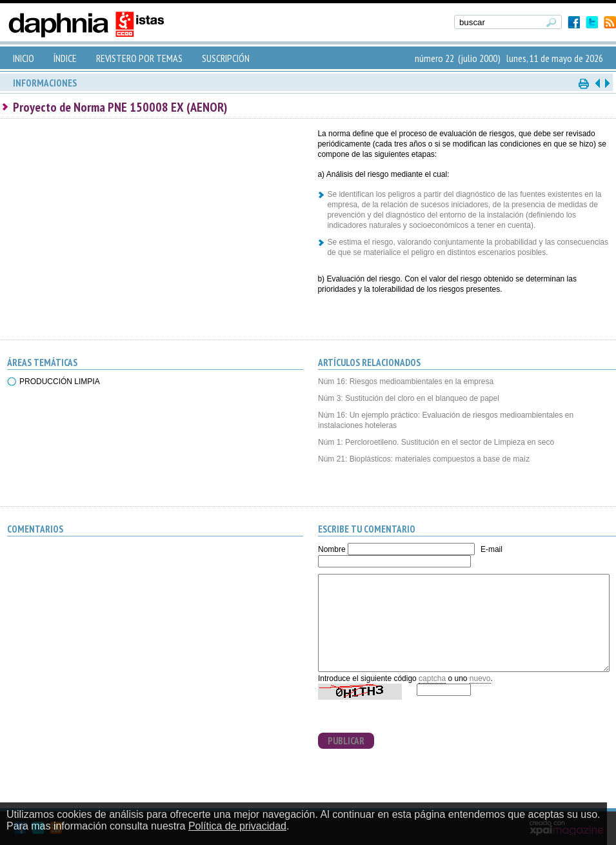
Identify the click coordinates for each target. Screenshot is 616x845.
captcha (432, 678)
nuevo (480, 678)
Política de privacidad (237, 826)
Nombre (332, 549)
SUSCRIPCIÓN (226, 58)
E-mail (492, 549)
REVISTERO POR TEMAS (139, 58)
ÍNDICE (65, 58)
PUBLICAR (346, 741)
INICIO (24, 58)
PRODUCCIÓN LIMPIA (60, 382)
